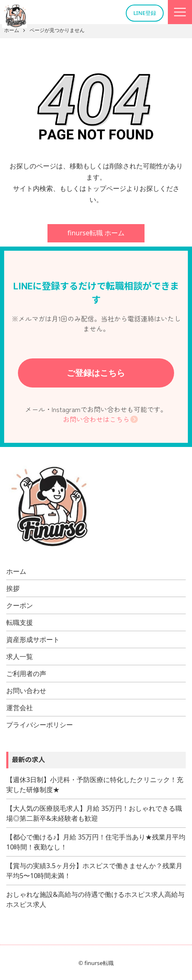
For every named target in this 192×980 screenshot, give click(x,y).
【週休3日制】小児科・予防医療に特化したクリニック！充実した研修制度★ (95, 785)
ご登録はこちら (96, 373)
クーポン (20, 605)
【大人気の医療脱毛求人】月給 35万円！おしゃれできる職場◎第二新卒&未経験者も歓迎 (94, 813)
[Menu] (180, 12)
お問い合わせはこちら (96, 419)
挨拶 (13, 588)
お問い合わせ (26, 691)
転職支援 (20, 622)
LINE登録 (145, 13)
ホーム (16, 571)
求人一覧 (20, 657)
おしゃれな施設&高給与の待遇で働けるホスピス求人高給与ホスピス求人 (95, 899)
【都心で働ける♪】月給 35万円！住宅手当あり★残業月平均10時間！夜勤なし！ (96, 842)
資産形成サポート (33, 639)
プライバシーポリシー (40, 725)
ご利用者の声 (26, 674)
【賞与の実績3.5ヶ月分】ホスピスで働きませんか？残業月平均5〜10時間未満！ (94, 871)
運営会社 (20, 708)
